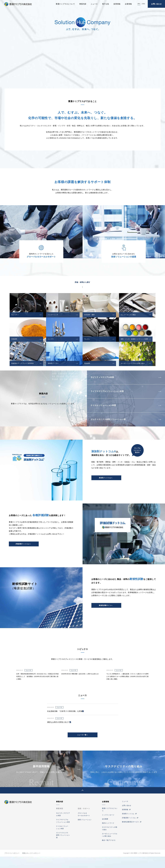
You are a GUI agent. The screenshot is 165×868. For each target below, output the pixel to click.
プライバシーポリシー (12, 865)
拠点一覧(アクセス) (109, 852)
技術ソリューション (85, 831)
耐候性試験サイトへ (106, 616)
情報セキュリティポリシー (31, 865)
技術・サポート (84, 820)
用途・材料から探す (82, 282)
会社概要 (105, 830)
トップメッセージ (108, 826)
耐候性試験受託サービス (130, 833)
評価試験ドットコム (129, 829)
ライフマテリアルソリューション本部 (111, 395)
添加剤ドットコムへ (106, 489)
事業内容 (83, 4)
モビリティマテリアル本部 (105, 379)
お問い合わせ (156, 4)
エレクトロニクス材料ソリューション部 (112, 429)
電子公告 (106, 4)
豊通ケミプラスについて (65, 4)
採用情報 (117, 4)
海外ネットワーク (108, 834)
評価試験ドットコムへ (23, 555)
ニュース (94, 4)
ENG (144, 4)
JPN (139, 4)
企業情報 (128, 4)
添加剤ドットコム (128, 825)
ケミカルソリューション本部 (106, 412)
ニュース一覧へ (82, 746)
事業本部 (60, 820)
